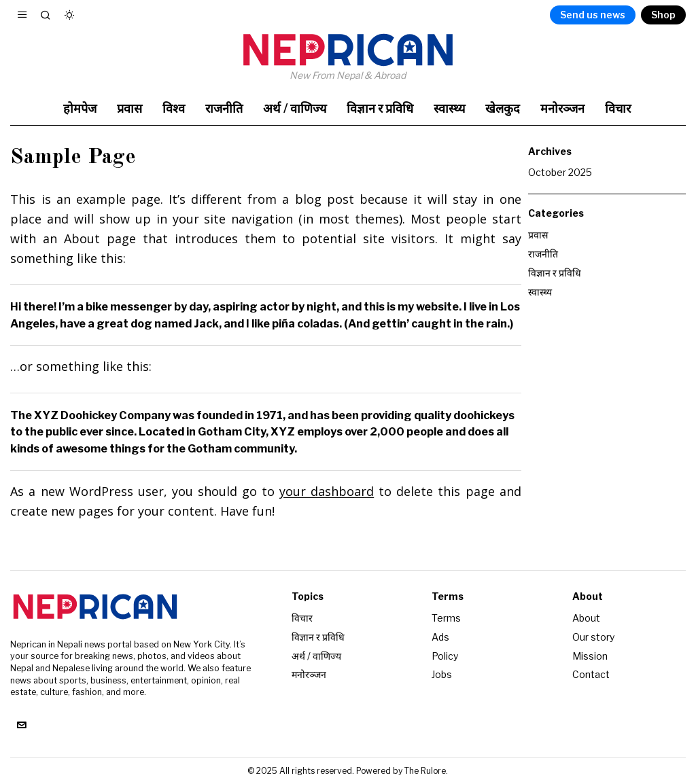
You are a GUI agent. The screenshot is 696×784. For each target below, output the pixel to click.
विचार (302, 618)
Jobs (442, 673)
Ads (440, 636)
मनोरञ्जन (309, 673)
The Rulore (425, 771)
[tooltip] (21, 726)
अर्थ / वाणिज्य (316, 655)
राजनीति (543, 252)
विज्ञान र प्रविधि (555, 271)
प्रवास (538, 234)
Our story (593, 636)
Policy (445, 655)
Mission (590, 655)
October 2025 (560, 172)
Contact (591, 673)
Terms (446, 618)
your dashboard (327, 491)
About (586, 618)
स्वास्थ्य (540, 289)
